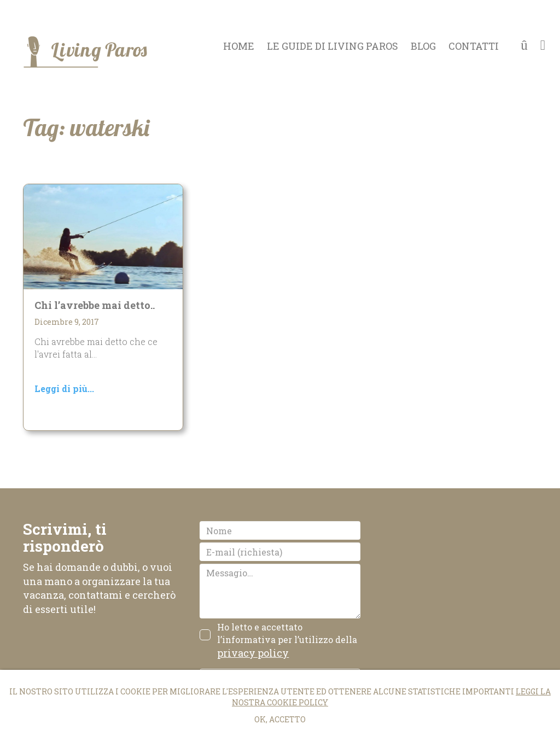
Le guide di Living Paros (332, 46)
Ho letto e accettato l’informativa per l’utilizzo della (287, 640)
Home (239, 46)
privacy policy (253, 653)
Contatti (474, 46)
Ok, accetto (280, 719)
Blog (423, 46)
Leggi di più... (64, 388)
